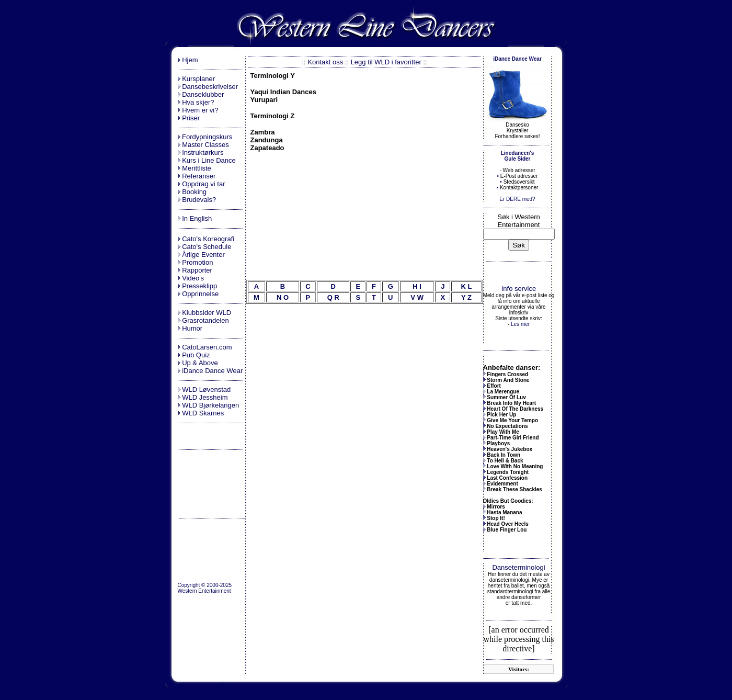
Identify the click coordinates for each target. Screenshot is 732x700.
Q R (333, 297)
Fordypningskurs (207, 137)
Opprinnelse (200, 294)
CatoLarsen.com (207, 347)
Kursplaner (198, 79)
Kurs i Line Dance (209, 160)
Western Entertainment (204, 591)
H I (417, 286)
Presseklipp (199, 286)
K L (466, 286)
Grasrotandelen (205, 320)
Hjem (190, 60)
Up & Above (200, 363)
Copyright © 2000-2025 (205, 585)
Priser (191, 118)
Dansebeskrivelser (210, 87)
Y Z (466, 297)
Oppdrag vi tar (203, 184)
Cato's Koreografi (208, 239)
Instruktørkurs (203, 153)
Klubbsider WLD (207, 313)
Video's (193, 278)
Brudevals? (199, 200)
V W (417, 297)
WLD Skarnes (203, 413)
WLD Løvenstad (206, 389)
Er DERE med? (517, 199)
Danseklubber (203, 94)
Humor (192, 328)
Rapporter (197, 270)
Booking (194, 192)
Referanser (199, 176)
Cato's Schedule (207, 247)
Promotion (197, 262)
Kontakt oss (325, 62)
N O (283, 297)
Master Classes (205, 145)
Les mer (520, 324)
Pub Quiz (196, 355)
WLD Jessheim (205, 397)
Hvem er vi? (200, 110)
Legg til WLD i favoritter (386, 62)
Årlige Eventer (203, 255)
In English (197, 218)
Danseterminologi (518, 567)
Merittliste (197, 168)
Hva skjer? (198, 102)
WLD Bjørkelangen (210, 405)
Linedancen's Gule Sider (518, 156)
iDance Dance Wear (212, 371)
